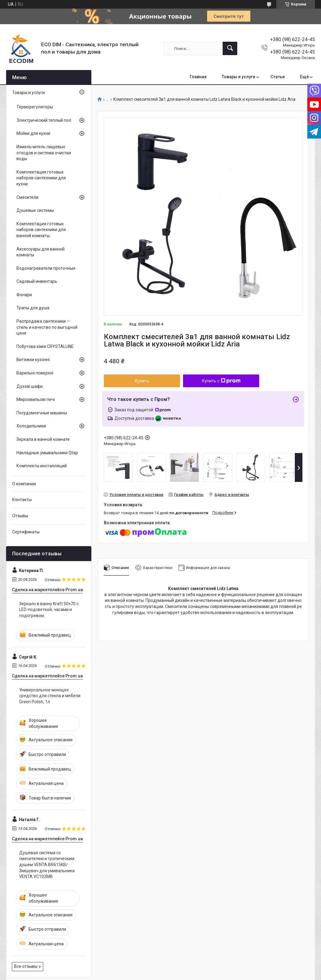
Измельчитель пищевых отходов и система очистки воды (44, 153)
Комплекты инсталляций (42, 466)
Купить (142, 381)
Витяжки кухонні (33, 360)
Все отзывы (26, 966)
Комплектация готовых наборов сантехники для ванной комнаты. (41, 230)
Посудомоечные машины (42, 413)
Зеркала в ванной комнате (43, 439)
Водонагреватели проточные (46, 268)
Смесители (27, 197)
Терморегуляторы (35, 107)
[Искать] (230, 48)
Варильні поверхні (35, 373)
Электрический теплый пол (44, 120)
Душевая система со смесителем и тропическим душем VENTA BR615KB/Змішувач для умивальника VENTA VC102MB (47, 865)
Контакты (22, 500)
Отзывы (20, 516)
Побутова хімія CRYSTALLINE (45, 346)
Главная (198, 77)
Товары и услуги (238, 77)
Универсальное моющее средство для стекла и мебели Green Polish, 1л (50, 696)
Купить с (221, 381)
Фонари (24, 295)
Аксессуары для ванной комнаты (41, 252)
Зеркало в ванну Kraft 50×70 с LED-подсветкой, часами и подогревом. (49, 610)
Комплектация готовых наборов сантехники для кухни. (41, 178)
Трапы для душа (33, 308)
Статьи (278, 77)
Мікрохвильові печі (36, 399)
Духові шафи (30, 386)
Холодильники (31, 426)
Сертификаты (26, 532)
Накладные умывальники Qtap (47, 453)
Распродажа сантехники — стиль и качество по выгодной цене (47, 327)
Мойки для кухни (33, 133)
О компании (24, 484)
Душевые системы (35, 210)
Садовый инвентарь (37, 281)
